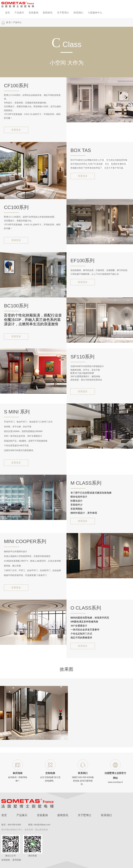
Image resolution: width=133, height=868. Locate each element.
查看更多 (16, 130)
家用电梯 (17, 860)
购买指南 (18, 773)
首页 (8, 13)
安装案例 (33, 13)
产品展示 (19, 13)
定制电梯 (50, 773)
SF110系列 (82, 357)
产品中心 (17, 22)
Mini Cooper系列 (25, 541)
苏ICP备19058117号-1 (12, 830)
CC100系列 (16, 207)
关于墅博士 (63, 13)
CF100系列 (16, 86)
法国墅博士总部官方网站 (115, 776)
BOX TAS (81, 150)
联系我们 (78, 13)
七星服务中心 (95, 13)
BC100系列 (16, 306)
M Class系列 (86, 483)
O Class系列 (86, 608)
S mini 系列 (17, 412)
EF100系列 (82, 261)
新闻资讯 (48, 13)
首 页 (8, 22)
